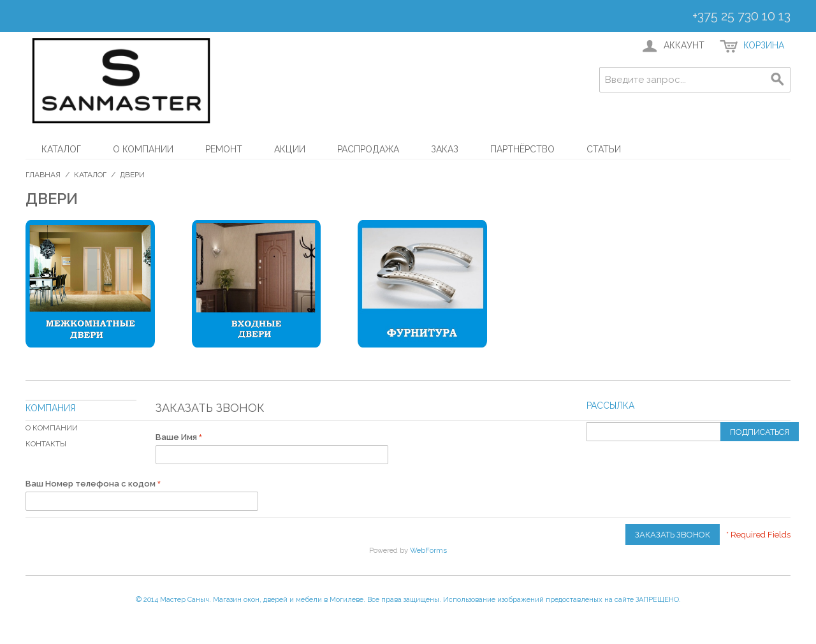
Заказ (445, 149)
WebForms (428, 550)
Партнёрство (522, 149)
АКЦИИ (290, 149)
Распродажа (368, 149)
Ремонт (224, 149)
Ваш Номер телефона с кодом (91, 484)
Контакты (46, 444)
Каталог (61, 149)
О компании (143, 149)
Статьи (604, 149)
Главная (43, 175)
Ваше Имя (177, 437)
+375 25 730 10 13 (741, 16)
